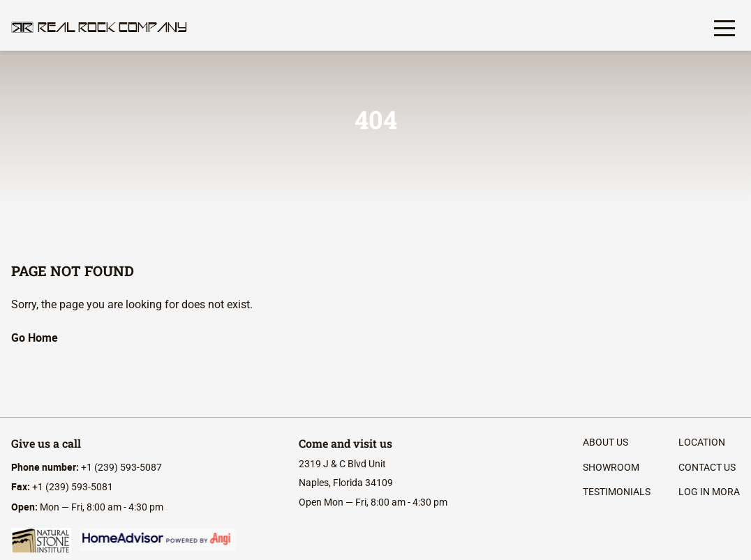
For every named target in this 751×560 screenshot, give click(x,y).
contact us (707, 467)
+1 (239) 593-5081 (62, 487)
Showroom (611, 467)
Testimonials (617, 492)
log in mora (709, 492)
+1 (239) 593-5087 (87, 467)
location (702, 442)
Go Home (35, 338)
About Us (605, 442)
